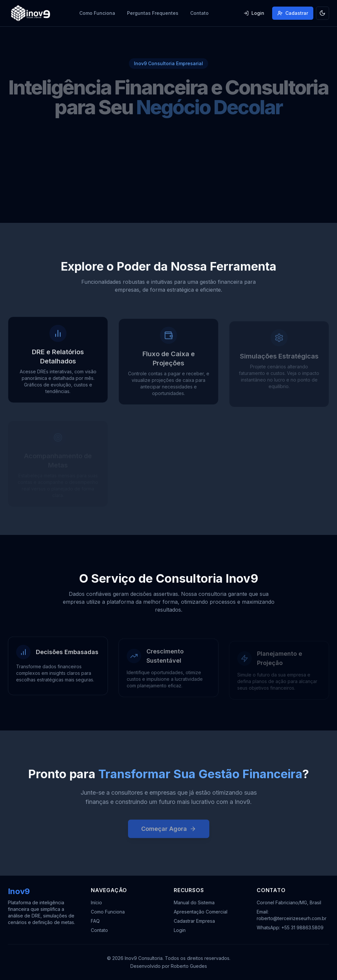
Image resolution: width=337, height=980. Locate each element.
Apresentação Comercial (201, 912)
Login (254, 13)
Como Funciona (97, 13)
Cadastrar (293, 13)
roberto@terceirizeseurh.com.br (292, 918)
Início (96, 902)
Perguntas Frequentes (153, 13)
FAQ (95, 921)
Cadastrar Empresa (194, 921)
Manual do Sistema (194, 902)
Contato (199, 13)
